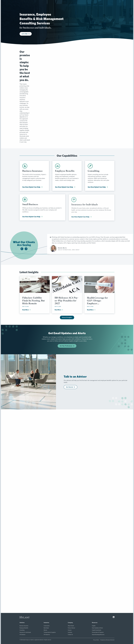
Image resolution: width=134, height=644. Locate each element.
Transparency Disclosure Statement (107, 640)
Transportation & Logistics (50, 632)
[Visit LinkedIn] (114, 617)
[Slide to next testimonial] (26, 249)
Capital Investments (97, 630)
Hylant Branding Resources (98, 635)
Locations (70, 632)
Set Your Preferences (67, 346)
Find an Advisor (71, 628)
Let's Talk (26, 34)
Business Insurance (24, 626)
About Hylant (71, 626)
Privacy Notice (96, 640)
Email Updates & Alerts (97, 628)
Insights (94, 626)
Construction (47, 626)
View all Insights (67, 317)
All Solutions (22, 635)
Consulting (22, 630)
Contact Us (70, 635)
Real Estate (46, 628)
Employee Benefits (24, 628)
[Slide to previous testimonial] (22, 249)
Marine (45, 630)
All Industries (47, 635)
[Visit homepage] (25, 617)
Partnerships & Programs (98, 632)
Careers (70, 630)
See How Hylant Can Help (32, 188)
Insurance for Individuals (25, 632)
